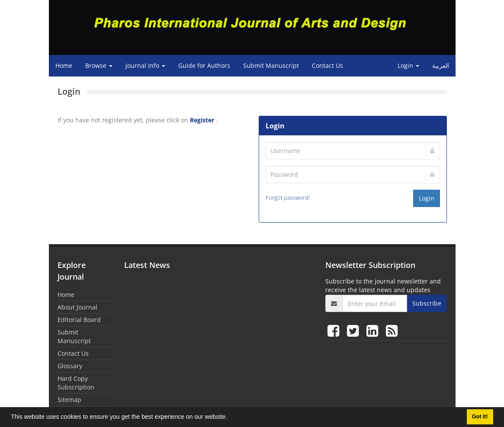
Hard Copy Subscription (76, 383)
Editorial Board (79, 320)
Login (408, 65)
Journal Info (145, 65)
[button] (230, 418)
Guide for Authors (204, 65)
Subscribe (427, 303)
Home (64, 65)
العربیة (441, 65)
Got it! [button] (480, 417)
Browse (99, 65)
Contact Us (327, 65)
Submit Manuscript (271, 65)
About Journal (77, 307)
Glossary (70, 366)
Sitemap (69, 400)
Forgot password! (288, 198)
